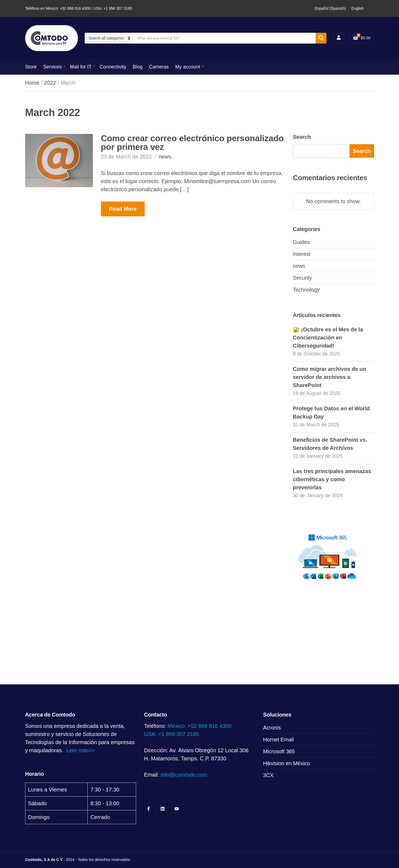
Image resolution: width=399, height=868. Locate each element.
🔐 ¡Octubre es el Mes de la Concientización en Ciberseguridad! (328, 338)
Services (53, 67)
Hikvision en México (287, 763)
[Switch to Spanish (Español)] (330, 8)
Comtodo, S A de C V (44, 860)
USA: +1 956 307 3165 (172, 734)
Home (32, 83)
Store (31, 67)
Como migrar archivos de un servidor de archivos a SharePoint (330, 377)
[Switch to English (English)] (358, 8)
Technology (306, 290)
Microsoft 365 (279, 751)
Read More (123, 209)
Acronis (272, 728)
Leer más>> (81, 750)
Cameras (159, 67)
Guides (301, 242)
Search (302, 137)
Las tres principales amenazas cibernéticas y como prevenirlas (332, 479)
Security (303, 278)
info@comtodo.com (184, 775)
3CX (268, 775)
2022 (50, 83)
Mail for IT (81, 67)
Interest (302, 254)
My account (188, 67)
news (165, 157)
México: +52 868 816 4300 (199, 726)
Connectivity (113, 67)
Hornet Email (278, 740)
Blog (138, 67)
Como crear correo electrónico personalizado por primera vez (192, 143)
